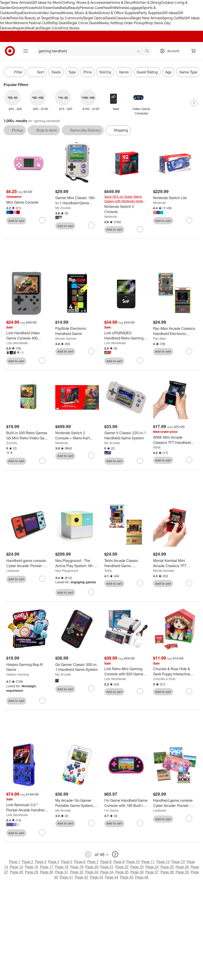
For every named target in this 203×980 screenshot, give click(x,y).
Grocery (18, 8)
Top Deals (60, 23)
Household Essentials (42, 8)
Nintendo (111, 217)
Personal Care (91, 8)
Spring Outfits (173, 18)
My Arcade (63, 208)
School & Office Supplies (119, 13)
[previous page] (88, 854)
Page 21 (107, 867)
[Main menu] (26, 51)
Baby (64, 8)
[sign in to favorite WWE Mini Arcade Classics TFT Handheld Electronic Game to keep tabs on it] (189, 460)
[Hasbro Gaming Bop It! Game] (28, 667)
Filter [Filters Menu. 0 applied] (15, 72)
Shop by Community (67, 18)
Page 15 (17, 867)
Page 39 (182, 872)
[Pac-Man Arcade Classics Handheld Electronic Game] (175, 331)
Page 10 (133, 862)
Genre (124, 72)
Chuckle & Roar (164, 679)
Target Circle (51, 28)
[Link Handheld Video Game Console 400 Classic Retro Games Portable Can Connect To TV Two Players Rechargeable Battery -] (28, 336)
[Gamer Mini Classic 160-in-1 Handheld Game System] (77, 200)
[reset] (138, 51)
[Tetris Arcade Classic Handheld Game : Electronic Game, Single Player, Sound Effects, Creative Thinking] (126, 563)
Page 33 (92, 872)
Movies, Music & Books (80, 13)
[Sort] (37, 72)
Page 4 (54, 862)
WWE (157, 447)
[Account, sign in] (171, 51)
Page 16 (32, 867)
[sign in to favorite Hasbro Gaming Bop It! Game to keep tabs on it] (42, 700)
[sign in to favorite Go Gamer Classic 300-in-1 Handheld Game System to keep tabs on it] (91, 689)
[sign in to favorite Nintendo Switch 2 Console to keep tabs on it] (140, 229)
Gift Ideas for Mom (46, 2)
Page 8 (106, 862)
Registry (20, 28)
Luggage (135, 8)
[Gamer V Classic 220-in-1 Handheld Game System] (126, 436)
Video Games (50, 13)
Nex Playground (67, 571)
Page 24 (152, 867)
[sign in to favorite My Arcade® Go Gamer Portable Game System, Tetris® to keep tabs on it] (91, 823)
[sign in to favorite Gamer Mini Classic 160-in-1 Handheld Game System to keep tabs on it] (91, 225)
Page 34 (107, 872)
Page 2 (28, 862)
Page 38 (167, 872)
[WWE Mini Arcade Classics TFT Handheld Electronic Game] (175, 440)
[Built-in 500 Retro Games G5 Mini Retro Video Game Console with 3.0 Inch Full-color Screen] (28, 436)
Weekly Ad (106, 23)
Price (88, 72)
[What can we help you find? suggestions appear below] (94, 51)
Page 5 (67, 862)
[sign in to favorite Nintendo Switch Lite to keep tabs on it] (189, 220)
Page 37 (152, 872)
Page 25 (167, 867)
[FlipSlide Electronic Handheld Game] (77, 331)
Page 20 (92, 867)
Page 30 (47, 872)
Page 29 (32, 872)
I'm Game (111, 810)
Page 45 (127, 877)
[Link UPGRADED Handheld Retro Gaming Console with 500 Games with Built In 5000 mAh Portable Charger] (126, 336)
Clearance (123, 18)
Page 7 (93, 862)
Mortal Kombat (164, 571)
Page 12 (163, 862)
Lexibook (13, 571)
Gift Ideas (170, 13)
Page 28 (17, 872)
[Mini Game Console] (28, 202)
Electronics (31, 13)
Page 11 (148, 862)
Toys (18, 13)
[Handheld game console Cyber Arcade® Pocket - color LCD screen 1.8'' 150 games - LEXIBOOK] (28, 563)
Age (168, 72)
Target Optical (94, 18)
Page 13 (178, 862)
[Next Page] (194, 103)
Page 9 (119, 862)
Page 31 (62, 872)
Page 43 (97, 877)
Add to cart (16, 221)
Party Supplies (150, 13)
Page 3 (41, 862)
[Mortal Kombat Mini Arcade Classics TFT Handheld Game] (175, 563)
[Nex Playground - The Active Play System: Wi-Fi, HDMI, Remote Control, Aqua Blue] (77, 563)
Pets (13, 18)
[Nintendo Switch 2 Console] (126, 209)
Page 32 (77, 872)
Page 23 (137, 867)
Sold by (105, 72)
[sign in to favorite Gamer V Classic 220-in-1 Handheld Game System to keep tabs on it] (140, 461)
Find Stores (70, 28)
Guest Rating (147, 72)
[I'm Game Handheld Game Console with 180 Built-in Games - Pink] (126, 803)
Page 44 (112, 877)
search (147, 51)
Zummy (12, 443)
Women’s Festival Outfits (33, 23)
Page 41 (66, 877)
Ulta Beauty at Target (34, 18)
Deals (110, 18)
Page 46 (142, 877)
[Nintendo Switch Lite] (175, 198)
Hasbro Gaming (18, 674)
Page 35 (122, 872)
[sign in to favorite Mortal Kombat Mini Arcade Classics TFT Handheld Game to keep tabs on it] (189, 583)
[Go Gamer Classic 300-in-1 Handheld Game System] (77, 667)
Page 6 (80, 862)
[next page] (115, 854)
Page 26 (182, 867)
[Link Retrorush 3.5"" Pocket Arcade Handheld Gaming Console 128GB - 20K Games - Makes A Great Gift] (28, 808)
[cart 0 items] (194, 51)
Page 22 (122, 867)
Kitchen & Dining (147, 2)
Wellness (121, 8)
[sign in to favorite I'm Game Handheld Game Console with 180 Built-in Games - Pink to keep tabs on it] (140, 823)
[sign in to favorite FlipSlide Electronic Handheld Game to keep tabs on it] (91, 351)
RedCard (33, 28)
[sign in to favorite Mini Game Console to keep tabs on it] (42, 220)
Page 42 (81, 877)
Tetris (108, 571)
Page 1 (15, 862)
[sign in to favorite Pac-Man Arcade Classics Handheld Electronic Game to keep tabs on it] (189, 351)
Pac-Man (160, 338)
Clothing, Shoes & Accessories (86, 2)
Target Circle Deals (83, 23)
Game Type (188, 72)
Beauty (74, 8)
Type (72, 72)
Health (108, 8)
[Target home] (10, 51)
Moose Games (66, 338)
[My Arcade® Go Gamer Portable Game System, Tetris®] (77, 803)
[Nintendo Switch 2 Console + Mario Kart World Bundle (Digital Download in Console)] (77, 436)
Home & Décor (122, 2)
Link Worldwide (17, 343)
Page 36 (137, 872)
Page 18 (62, 867)
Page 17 (47, 867)
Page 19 (77, 867)
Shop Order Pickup (130, 23)
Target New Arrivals (16, 2)
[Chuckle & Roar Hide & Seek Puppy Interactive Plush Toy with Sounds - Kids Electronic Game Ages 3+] (175, 672)
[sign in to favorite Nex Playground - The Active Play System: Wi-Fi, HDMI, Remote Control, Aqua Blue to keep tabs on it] (91, 592)
